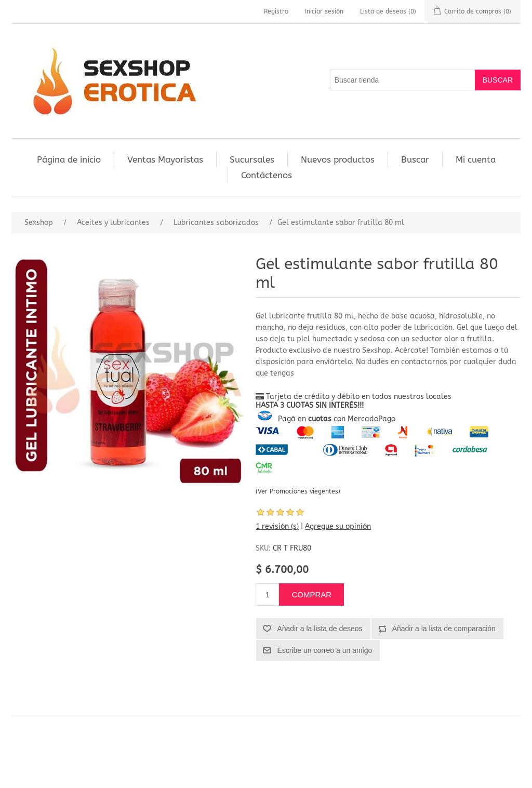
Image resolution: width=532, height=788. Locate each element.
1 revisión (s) (277, 526)
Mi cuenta (476, 159)
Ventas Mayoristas (165, 159)
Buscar (415, 159)
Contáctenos (267, 175)
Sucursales (252, 159)
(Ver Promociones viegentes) (298, 491)
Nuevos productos (338, 159)
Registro (276, 11)
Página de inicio (69, 159)
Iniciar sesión (324, 11)
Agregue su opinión (338, 526)
